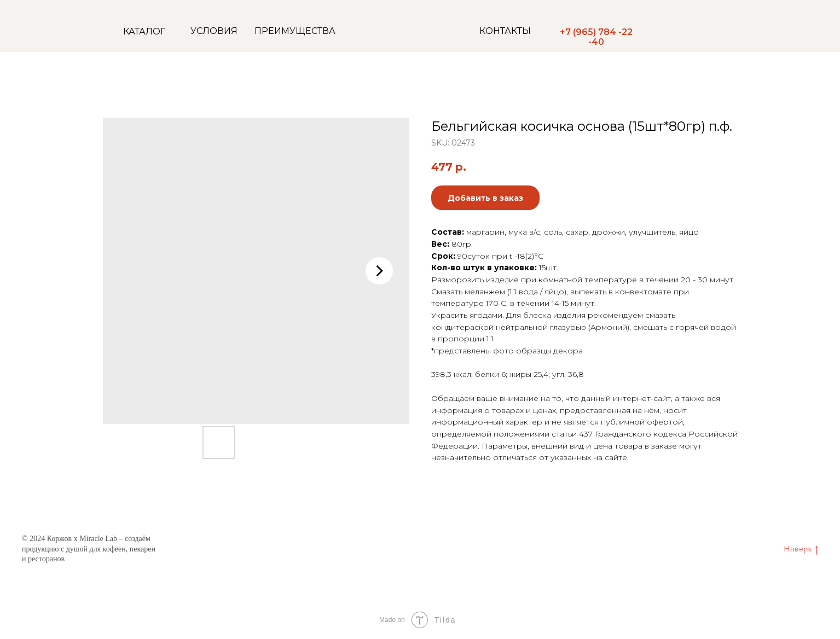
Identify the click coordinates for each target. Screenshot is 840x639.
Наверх (801, 550)
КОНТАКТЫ (505, 31)
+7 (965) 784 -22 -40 (596, 37)
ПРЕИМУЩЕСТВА (295, 31)
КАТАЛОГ (144, 31)
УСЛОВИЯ (214, 31)
